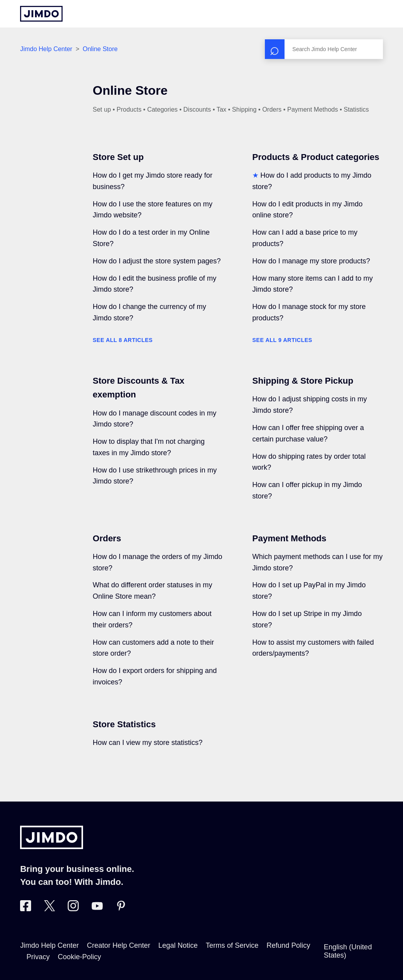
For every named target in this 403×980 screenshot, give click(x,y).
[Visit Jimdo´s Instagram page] (73, 909)
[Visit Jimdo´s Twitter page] (50, 909)
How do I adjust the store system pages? (157, 261)
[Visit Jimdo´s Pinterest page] (121, 909)
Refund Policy (288, 945)
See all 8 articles (123, 340)
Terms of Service (232, 945)
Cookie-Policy (79, 957)
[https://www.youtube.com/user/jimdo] (97, 909)
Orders (107, 538)
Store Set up (118, 157)
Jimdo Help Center (46, 49)
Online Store (100, 49)
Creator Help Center (119, 945)
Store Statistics (124, 724)
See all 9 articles (282, 340)
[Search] (324, 49)
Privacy (38, 957)
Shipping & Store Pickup (303, 381)
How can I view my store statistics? (148, 743)
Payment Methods (289, 538)
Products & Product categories (316, 157)
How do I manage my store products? (311, 261)
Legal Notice (178, 945)
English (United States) (348, 951)
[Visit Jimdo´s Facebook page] (26, 909)
